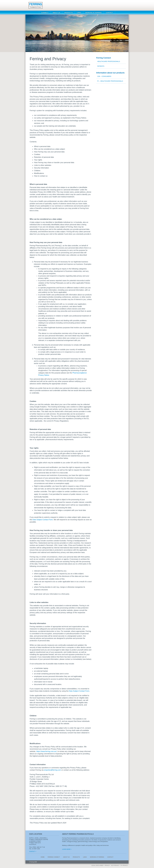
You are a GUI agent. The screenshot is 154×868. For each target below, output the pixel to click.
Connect (45, 13)
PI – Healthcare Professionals (110, 81)
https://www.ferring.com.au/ (46, 751)
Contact (109, 13)
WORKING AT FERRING (93, 13)
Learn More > (67, 849)
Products (69, 13)
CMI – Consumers (104, 76)
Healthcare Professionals (109, 61)
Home (43, 857)
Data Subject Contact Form (43, 520)
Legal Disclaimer (97, 865)
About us (56, 13)
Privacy (107, 865)
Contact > (33, 852)
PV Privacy (124, 865)
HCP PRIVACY (115, 865)
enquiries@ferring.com (52, 770)
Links (79, 13)
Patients (101, 66)
